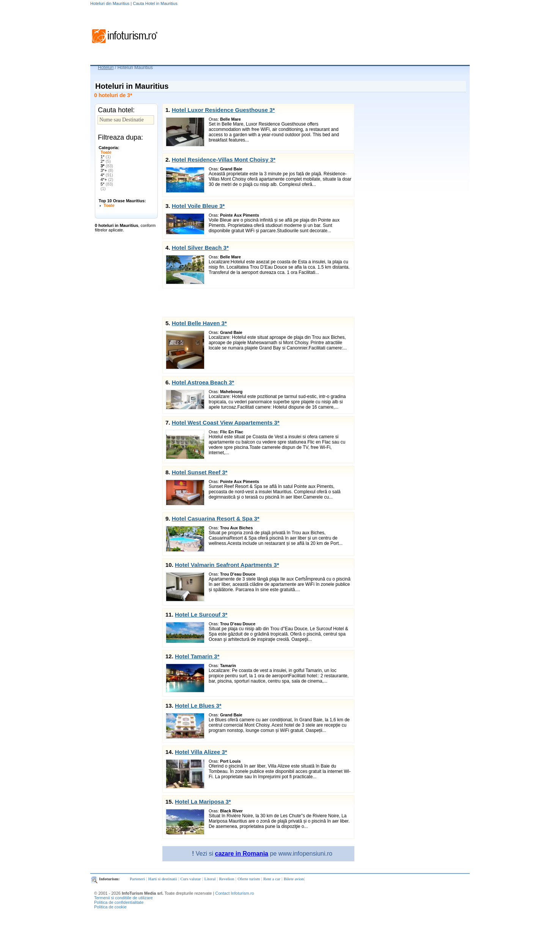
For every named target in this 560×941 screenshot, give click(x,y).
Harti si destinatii (163, 879)
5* (107, 184)
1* (106, 157)
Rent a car (272, 879)
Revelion (227, 879)
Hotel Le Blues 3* (198, 706)
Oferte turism (249, 879)
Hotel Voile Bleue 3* (198, 206)
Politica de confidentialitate (119, 902)
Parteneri (137, 879)
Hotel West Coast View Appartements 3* (226, 423)
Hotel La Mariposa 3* (203, 802)
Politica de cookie (110, 907)
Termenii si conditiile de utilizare (123, 898)
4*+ (107, 179)
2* (106, 161)
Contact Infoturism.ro (234, 893)
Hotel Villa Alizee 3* (201, 752)
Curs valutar (190, 879)
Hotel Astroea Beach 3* (203, 382)
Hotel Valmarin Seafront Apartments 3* (227, 565)
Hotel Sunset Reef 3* (200, 472)
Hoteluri (106, 68)
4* (107, 175)
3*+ (107, 170)
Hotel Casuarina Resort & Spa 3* (216, 518)
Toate (106, 152)
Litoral (210, 879)
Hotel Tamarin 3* (197, 656)
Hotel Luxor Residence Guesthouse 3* (223, 110)
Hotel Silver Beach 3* (200, 248)
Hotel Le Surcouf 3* (201, 614)
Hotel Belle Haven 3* (199, 323)
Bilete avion (294, 879)
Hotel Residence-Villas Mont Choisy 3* (224, 160)
